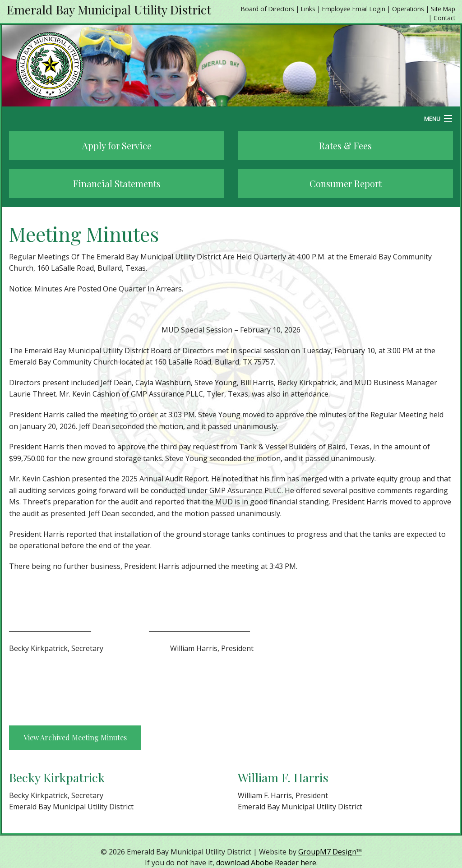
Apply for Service (117, 145)
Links (308, 9)
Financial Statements (117, 183)
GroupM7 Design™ (330, 852)
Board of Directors (268, 9)
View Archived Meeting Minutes (75, 737)
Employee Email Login (354, 9)
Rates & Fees (345, 145)
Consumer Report (346, 183)
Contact (444, 18)
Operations (408, 9)
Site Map (443, 9)
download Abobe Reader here (266, 863)
